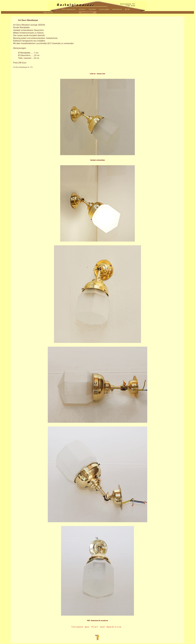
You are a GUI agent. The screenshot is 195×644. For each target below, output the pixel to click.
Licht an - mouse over (97, 74)
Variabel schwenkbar (98, 160)
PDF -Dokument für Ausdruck (97, 621)
